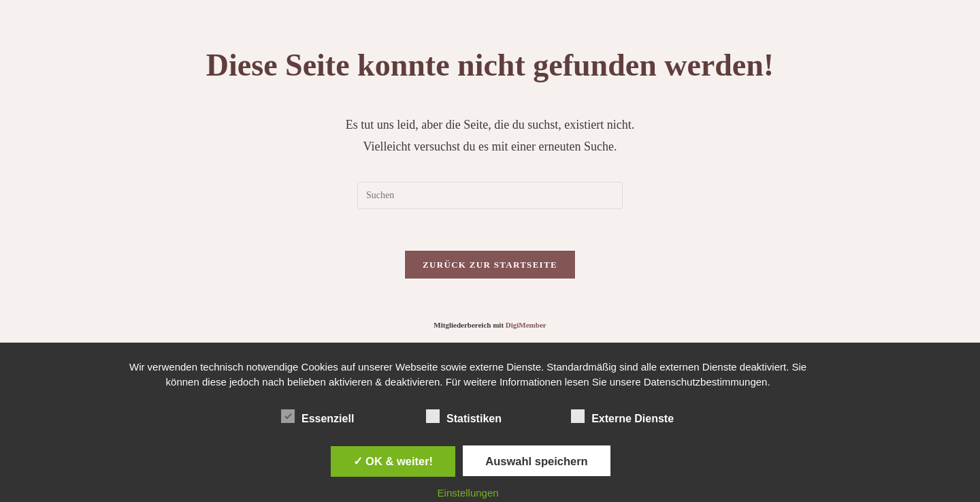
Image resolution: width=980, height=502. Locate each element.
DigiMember (526, 325)
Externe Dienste (622, 416)
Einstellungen (468, 493)
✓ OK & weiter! (393, 461)
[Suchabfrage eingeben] (490, 195)
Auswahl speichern (536, 461)
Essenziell (317, 416)
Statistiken (464, 416)
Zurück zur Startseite (490, 265)
